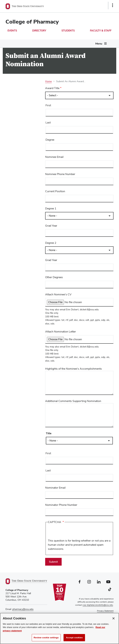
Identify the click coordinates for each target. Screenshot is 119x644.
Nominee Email (54, 157)
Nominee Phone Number (60, 174)
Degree (50, 140)
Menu (99, 44)
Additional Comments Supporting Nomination (73, 401)
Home (48, 81)
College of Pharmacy (32, 22)
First (48, 105)
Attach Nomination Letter (61, 332)
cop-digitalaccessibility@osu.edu (98, 605)
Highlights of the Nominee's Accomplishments (73, 369)
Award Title (52, 88)
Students (68, 31)
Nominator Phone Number (61, 505)
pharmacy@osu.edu (23, 609)
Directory (39, 31)
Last (48, 122)
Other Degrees (54, 277)
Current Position (55, 191)
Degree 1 (51, 208)
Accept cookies (74, 638)
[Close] (114, 619)
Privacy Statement (105, 611)
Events (12, 31)
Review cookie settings (46, 638)
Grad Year (51, 226)
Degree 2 (51, 243)
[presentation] (74, 532)
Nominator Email (55, 488)
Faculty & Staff (101, 31)
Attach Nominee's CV (58, 294)
